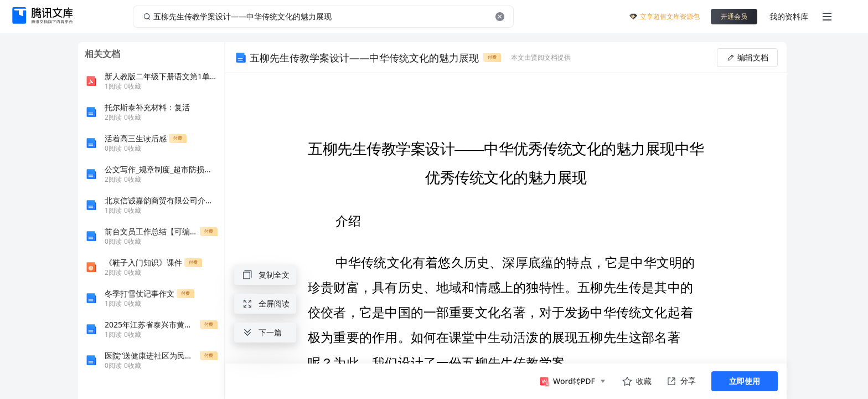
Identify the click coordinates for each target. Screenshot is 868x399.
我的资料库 (789, 16)
